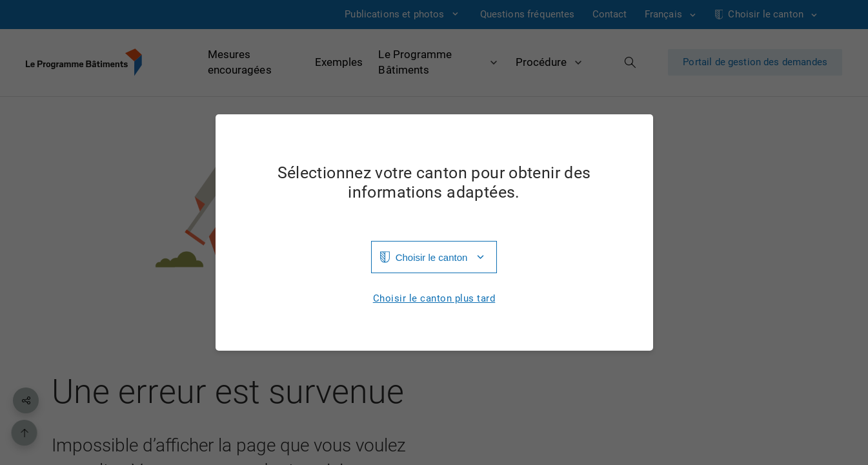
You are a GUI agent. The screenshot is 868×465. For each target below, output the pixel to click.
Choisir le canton (432, 257)
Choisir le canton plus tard (434, 299)
